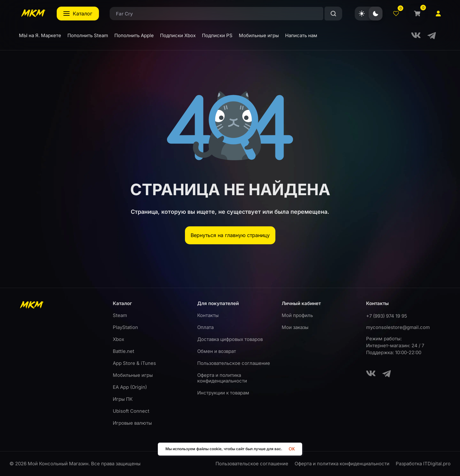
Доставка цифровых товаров (230, 339)
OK (292, 449)
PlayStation (125, 327)
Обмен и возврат (217, 351)
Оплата (205, 327)
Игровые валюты (132, 423)
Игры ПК (123, 399)
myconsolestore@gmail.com (398, 327)
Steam (120, 315)
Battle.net (124, 351)
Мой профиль (297, 315)
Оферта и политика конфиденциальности (222, 378)
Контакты (208, 315)
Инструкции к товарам (223, 393)
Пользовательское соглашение (234, 363)
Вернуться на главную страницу (230, 235)
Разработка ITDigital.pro (423, 464)
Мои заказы (295, 327)
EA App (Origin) (130, 387)
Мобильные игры (133, 375)
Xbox (118, 339)
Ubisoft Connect (131, 411)
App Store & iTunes (134, 363)
